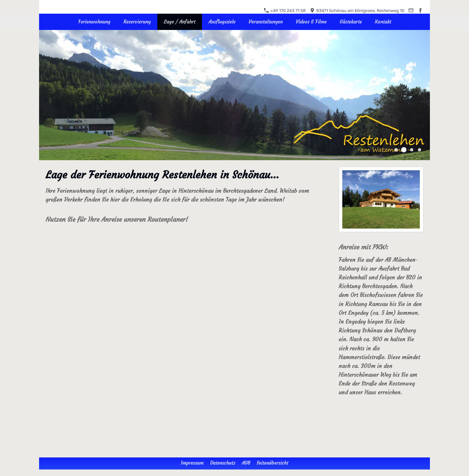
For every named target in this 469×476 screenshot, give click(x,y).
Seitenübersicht (272, 463)
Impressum (192, 463)
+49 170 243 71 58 (285, 11)
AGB (246, 463)
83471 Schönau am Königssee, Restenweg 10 (357, 11)
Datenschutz (223, 463)
